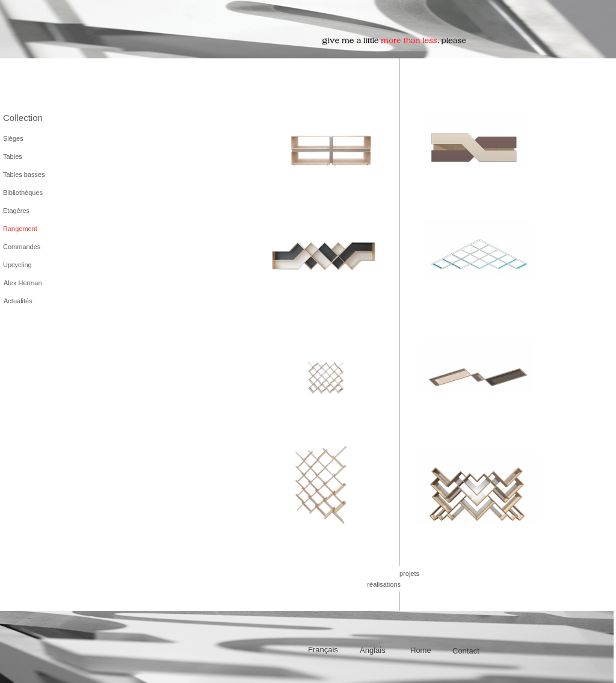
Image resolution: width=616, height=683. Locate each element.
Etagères (16, 211)
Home (421, 650)
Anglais (373, 650)
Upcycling (17, 265)
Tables (13, 156)
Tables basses (24, 175)
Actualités (18, 301)
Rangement (20, 229)
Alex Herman (23, 283)
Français (323, 650)
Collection (23, 118)
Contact (466, 651)
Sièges (13, 138)
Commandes (22, 247)
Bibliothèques (23, 193)
